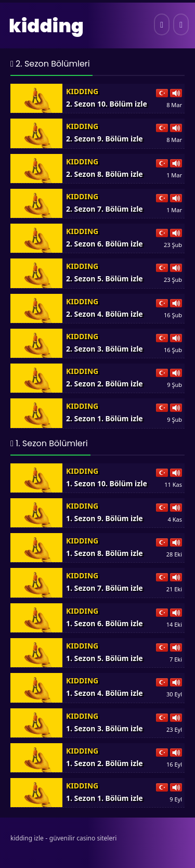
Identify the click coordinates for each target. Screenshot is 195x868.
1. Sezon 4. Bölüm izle (105, 693)
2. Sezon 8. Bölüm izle (105, 174)
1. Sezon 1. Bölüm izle (105, 798)
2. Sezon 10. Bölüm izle (107, 104)
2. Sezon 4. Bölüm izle (105, 314)
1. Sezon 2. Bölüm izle (105, 763)
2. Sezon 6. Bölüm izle (105, 244)
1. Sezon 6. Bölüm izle (105, 623)
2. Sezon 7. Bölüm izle (105, 209)
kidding (46, 26)
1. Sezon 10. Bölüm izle (107, 483)
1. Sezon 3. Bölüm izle (105, 728)
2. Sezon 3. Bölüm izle (105, 349)
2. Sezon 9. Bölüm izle (105, 139)
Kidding (82, 91)
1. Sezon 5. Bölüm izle (105, 658)
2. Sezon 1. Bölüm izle (105, 418)
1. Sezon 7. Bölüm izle (105, 588)
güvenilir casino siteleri (83, 838)
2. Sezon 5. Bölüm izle (105, 278)
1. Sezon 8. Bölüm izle (105, 553)
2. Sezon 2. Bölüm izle (105, 384)
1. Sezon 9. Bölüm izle (105, 518)
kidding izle (27, 838)
